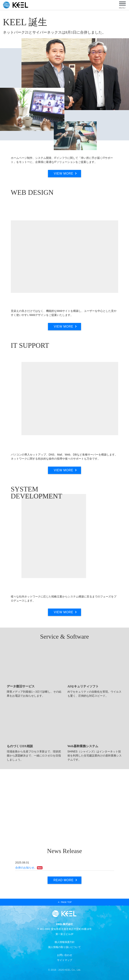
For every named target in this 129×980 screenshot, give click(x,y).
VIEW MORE (64, 173)
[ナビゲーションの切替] (122, 5)
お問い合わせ (65, 955)
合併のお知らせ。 (26, 868)
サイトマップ (65, 960)
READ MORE (63, 880)
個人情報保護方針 (65, 942)
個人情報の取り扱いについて (64, 947)
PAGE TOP (65, 902)
